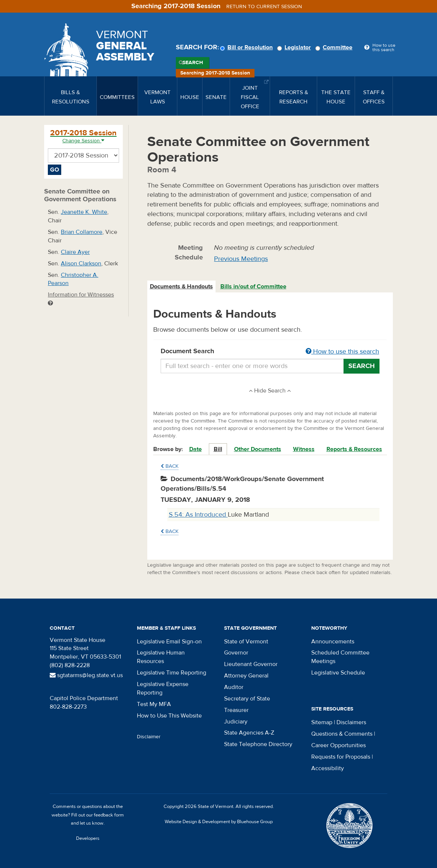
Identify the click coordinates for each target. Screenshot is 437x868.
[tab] (182, 287)
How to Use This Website (169, 716)
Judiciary (236, 722)
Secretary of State (247, 699)
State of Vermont (246, 642)
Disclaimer (149, 737)
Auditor (234, 687)
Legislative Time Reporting (172, 673)
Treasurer (236, 710)
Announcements (333, 642)
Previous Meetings (241, 259)
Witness (304, 449)
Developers (88, 838)
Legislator (295, 47)
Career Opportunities (339, 745)
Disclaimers (351, 722)
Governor (236, 653)
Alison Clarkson (81, 264)
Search (193, 63)
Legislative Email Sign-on (169, 642)
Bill (218, 449)
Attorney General (246, 676)
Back (170, 466)
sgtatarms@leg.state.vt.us (86, 675)
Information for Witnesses (81, 299)
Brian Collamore (82, 232)
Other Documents (258, 449)
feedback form (109, 815)
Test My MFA (154, 704)
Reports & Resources (354, 449)
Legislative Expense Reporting (163, 688)
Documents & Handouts (181, 286)
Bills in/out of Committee (253, 286)
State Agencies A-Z (249, 733)
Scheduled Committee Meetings (340, 657)
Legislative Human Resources (161, 657)
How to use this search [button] (342, 352)
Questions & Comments (342, 734)
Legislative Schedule (338, 673)
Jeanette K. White (84, 212)
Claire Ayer (75, 252)
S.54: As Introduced (198, 515)
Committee (335, 47)
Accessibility (328, 768)
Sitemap (322, 722)
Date (195, 449)
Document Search (270, 352)
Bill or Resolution (247, 47)
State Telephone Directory (258, 744)
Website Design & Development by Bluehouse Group (219, 822)
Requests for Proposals (341, 757)
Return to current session (264, 7)
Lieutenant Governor (251, 664)
